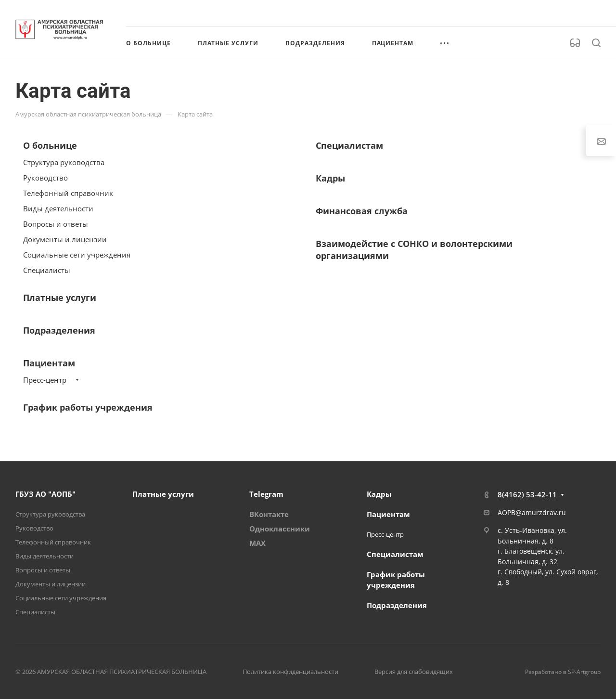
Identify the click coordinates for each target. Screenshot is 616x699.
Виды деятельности (58, 208)
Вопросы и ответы (56, 224)
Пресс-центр (45, 380)
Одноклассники (280, 529)
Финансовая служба (362, 211)
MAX (257, 543)
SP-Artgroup (584, 672)
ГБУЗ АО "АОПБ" (45, 494)
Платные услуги (60, 298)
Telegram (266, 494)
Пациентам (49, 363)
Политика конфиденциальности (290, 672)
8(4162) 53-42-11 (527, 494)
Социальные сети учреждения (77, 255)
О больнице (50, 145)
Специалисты (47, 270)
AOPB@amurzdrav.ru (532, 512)
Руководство (45, 178)
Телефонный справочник (68, 193)
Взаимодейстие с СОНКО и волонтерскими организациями (414, 250)
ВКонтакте (269, 514)
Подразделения (59, 330)
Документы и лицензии (65, 239)
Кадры (330, 178)
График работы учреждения (88, 407)
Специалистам (349, 145)
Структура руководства (64, 162)
